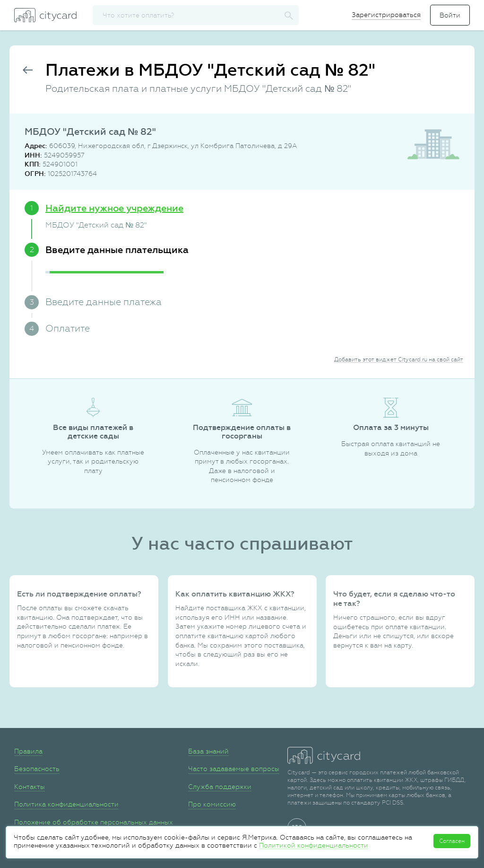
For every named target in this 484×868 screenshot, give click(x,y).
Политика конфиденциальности (66, 804)
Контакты (30, 787)
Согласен (452, 841)
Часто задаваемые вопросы (234, 769)
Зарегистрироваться (386, 15)
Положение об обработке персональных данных (94, 822)
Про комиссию (212, 804)
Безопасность (37, 769)
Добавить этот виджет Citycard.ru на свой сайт (399, 359)
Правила (28, 751)
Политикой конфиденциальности (314, 845)
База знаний (208, 751)
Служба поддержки (220, 787)
